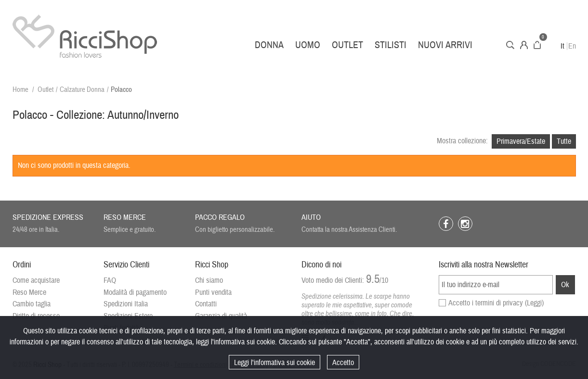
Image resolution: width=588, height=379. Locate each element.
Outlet (347, 45)
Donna (269, 45)
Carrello (537, 45)
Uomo (308, 45)
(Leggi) (534, 303)
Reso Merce (29, 292)
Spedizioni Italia (126, 304)
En (572, 46)
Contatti (206, 304)
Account (524, 45)
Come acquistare (36, 280)
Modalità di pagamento (135, 292)
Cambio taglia (32, 304)
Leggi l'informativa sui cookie (274, 363)
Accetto (343, 363)
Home (20, 90)
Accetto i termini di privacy (496, 303)
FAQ (110, 280)
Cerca (510, 45)
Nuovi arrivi (445, 45)
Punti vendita (213, 292)
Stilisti (391, 45)
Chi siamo (209, 280)
